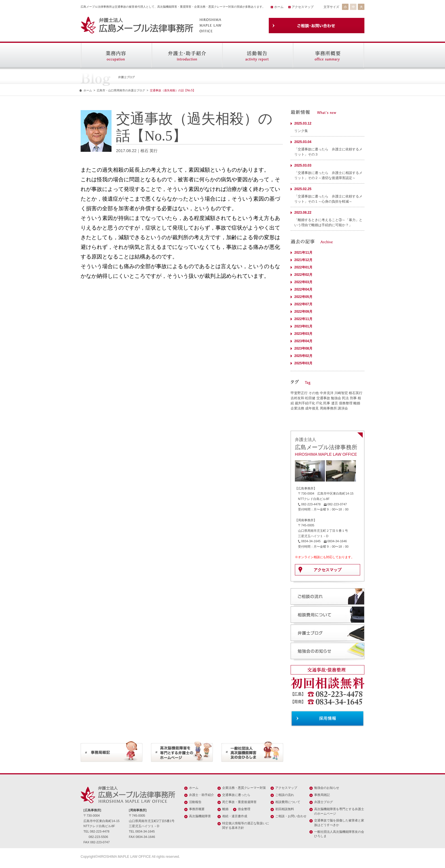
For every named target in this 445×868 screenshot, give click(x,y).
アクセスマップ (303, 7)
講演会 (343, 408)
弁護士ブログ (324, 802)
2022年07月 (303, 304)
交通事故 (323, 398)
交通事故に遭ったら (236, 795)
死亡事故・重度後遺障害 (239, 802)
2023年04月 (303, 341)
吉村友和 (297, 398)
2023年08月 (303, 348)
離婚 (357, 403)
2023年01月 (303, 326)
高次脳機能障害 (200, 816)
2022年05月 (303, 297)
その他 (314, 393)
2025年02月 (303, 356)
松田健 (310, 398)
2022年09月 (303, 312)
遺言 (335, 403)
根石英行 (356, 393)
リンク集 (301, 131)
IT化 (319, 403)
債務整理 (346, 403)
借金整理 (244, 809)
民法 (345, 398)
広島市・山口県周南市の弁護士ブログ (121, 90)
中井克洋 (327, 393)
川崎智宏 (341, 393)
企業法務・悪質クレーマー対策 (244, 788)
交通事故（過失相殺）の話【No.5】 (173, 90)
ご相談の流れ (285, 795)
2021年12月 (303, 260)
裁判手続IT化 (305, 403)
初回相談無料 (285, 809)
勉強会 (336, 398)
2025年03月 (303, 363)
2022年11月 (303, 319)
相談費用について (288, 802)
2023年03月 (303, 334)
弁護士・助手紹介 (201, 795)
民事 (327, 403)
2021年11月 (303, 253)
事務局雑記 (322, 795)
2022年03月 (303, 282)
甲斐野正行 (299, 393)
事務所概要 (197, 809)
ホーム (279, 7)
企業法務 (297, 408)
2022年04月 (303, 289)
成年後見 (312, 408)
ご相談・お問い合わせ (291, 816)
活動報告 (195, 802)
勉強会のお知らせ (327, 788)
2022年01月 (303, 267)
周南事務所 (328, 408)
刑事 (353, 398)
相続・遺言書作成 (235, 816)
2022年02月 (303, 275)
